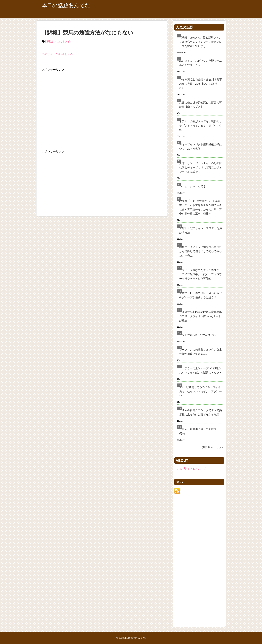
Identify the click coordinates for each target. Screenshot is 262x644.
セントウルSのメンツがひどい (197, 335)
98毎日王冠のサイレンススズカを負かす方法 (201, 230)
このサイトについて (191, 469)
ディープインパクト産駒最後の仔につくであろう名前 (201, 146)
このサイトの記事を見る (57, 54)
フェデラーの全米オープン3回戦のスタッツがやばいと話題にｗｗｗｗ (201, 370)
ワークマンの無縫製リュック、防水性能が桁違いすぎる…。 (201, 352)
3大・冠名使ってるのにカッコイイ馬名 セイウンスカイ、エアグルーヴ (201, 391)
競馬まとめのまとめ (58, 42)
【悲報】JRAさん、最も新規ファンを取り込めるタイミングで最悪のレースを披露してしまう (201, 42)
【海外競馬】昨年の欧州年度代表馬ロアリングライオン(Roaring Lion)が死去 (201, 316)
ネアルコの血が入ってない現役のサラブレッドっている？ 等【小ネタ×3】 (201, 126)
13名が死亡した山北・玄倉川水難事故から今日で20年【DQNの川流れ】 (201, 84)
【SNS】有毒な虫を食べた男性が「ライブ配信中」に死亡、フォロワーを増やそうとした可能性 (201, 274)
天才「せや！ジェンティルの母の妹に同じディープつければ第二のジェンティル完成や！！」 (201, 167)
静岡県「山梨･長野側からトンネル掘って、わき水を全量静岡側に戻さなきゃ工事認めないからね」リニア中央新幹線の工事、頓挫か (201, 207)
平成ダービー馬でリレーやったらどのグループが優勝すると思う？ (201, 295)
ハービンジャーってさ (193, 186)
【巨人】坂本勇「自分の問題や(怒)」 (198, 431)
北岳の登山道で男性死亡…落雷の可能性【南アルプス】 (201, 105)
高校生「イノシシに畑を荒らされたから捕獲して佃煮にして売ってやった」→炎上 (201, 251)
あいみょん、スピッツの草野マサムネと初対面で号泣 (201, 63)
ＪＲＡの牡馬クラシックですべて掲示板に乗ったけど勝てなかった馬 (201, 412)
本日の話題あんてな (66, 5)
